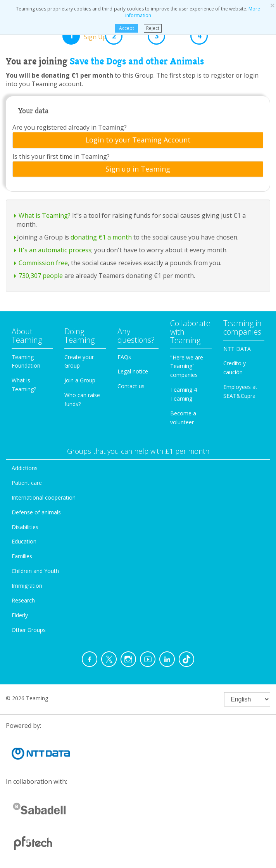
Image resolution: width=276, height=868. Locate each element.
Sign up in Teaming (138, 169)
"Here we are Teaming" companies (187, 366)
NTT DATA (237, 349)
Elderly (20, 615)
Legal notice (133, 371)
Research (23, 600)
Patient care (27, 483)
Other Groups (29, 630)
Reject (153, 28)
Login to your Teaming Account (138, 140)
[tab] (138, 140)
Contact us (131, 386)
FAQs (124, 357)
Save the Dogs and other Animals (137, 61)
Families (22, 556)
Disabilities (25, 527)
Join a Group (80, 380)
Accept (126, 28)
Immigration (27, 586)
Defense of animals (36, 512)
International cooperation (44, 497)
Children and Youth (35, 571)
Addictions (25, 468)
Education (24, 541)
